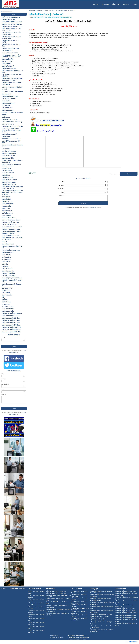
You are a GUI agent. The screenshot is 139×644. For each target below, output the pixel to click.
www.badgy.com (68, 51)
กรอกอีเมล (4, 338)
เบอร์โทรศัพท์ (5, 384)
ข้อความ (4, 395)
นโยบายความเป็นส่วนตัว (92, 208)
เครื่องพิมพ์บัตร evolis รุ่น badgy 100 (62, 17)
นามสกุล (4, 379)
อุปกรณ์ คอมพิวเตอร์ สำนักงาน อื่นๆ (45, 10)
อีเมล (3, 389)
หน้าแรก (31, 10)
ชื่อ (2, 374)
